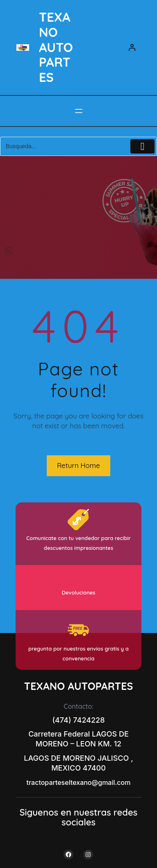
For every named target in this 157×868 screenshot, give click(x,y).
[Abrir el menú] (79, 111)
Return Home (78, 465)
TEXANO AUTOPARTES (56, 47)
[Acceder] (132, 48)
